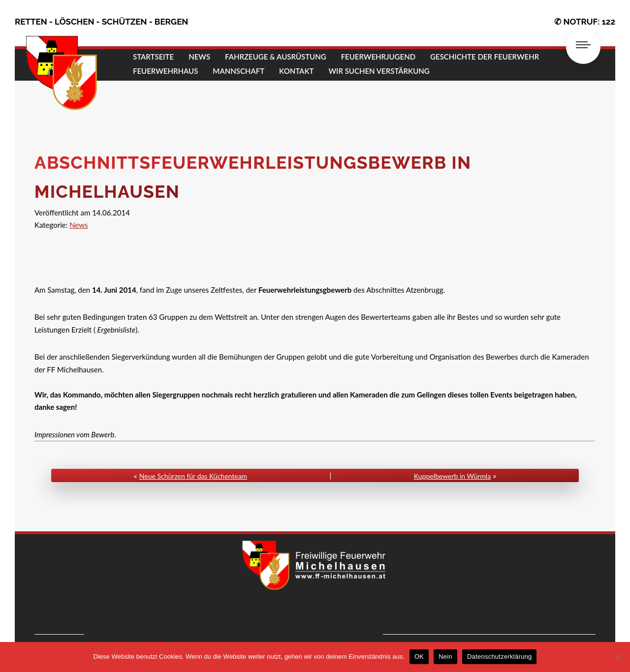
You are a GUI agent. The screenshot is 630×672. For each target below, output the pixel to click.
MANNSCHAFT (238, 71)
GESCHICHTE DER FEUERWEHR (485, 57)
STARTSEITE (153, 57)
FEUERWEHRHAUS (165, 71)
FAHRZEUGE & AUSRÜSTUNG (276, 57)
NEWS (199, 57)
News (79, 225)
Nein (445, 657)
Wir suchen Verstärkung (379, 71)
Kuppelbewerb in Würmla (452, 476)
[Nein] (618, 657)
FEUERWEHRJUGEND (378, 57)
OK (419, 657)
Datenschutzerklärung (499, 657)
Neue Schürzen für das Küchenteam (193, 476)
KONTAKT (296, 71)
